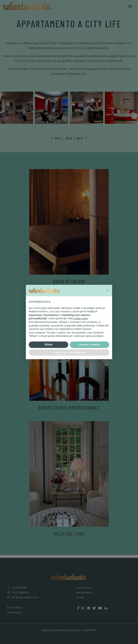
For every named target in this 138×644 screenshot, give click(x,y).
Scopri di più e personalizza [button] (69, 352)
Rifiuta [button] (49, 345)
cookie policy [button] (81, 318)
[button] (107, 291)
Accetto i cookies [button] (89, 345)
